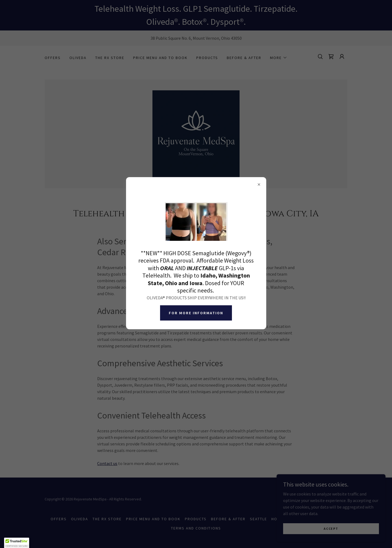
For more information (196, 313)
